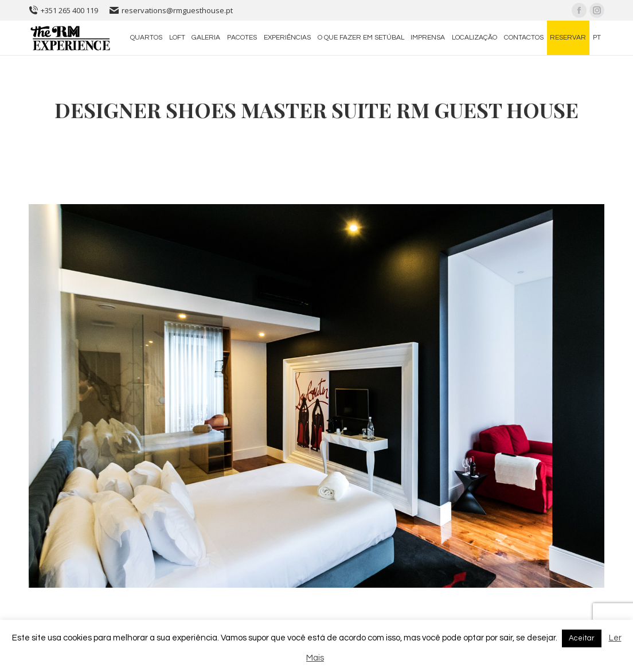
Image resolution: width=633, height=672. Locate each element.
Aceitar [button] (582, 638)
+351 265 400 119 (63, 10)
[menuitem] (146, 38)
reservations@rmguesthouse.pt (171, 10)
